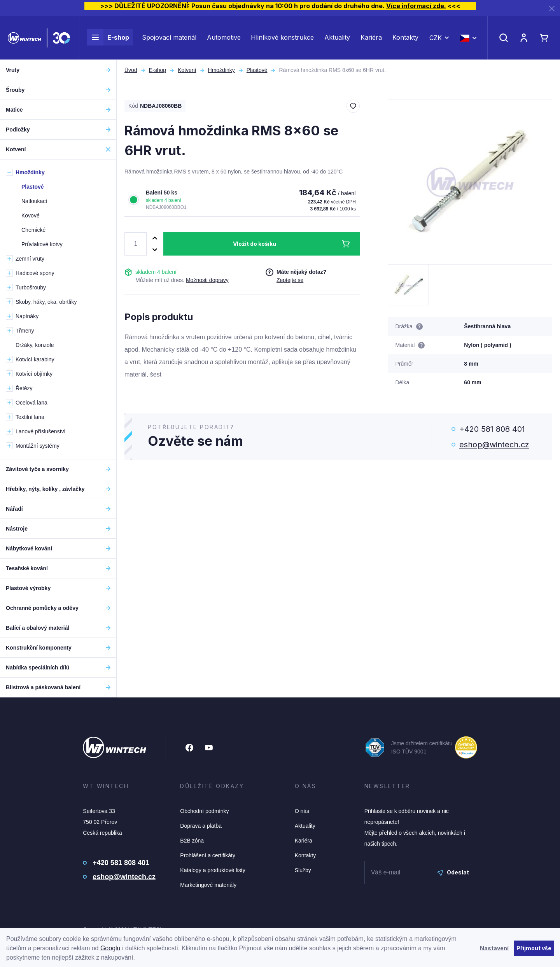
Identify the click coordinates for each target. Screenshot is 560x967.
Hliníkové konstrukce (282, 38)
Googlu (110, 948)
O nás (302, 811)
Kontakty (405, 38)
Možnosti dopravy (207, 280)
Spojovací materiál (169, 38)
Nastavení (494, 948)
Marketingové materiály (208, 885)
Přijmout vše (534, 948)
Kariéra (371, 38)
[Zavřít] (552, 8)
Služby (303, 870)
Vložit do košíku (255, 244)
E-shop (108, 38)
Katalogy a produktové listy (213, 870)
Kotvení (187, 70)
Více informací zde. (416, 6)
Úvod (131, 70)
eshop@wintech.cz (494, 445)
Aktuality (337, 38)
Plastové (257, 70)
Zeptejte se (290, 280)
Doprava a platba (201, 826)
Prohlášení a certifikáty (208, 855)
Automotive (224, 38)
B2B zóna (192, 841)
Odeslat (453, 872)
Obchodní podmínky (204, 811)
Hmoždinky (221, 70)
